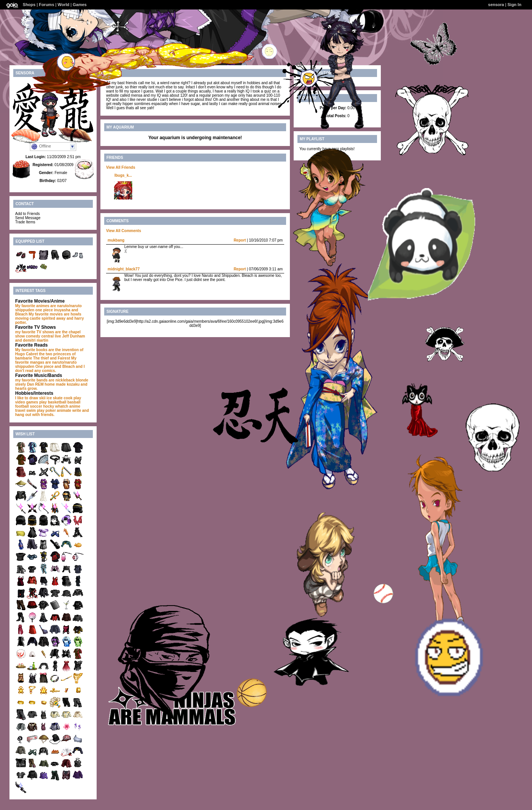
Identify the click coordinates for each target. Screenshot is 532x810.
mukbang (116, 240)
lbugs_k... (123, 175)
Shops (29, 5)
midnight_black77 (124, 269)
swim (31, 410)
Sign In (514, 5)
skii (42, 398)
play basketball (53, 402)
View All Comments (124, 231)
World (63, 5)
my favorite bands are (35, 380)
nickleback (65, 380)
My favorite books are (35, 350)
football (22, 406)
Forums (47, 5)
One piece (44, 367)
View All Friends (121, 167)
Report (240, 240)
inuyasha (62, 310)
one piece (44, 310)
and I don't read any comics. (50, 369)
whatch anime (68, 406)
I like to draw (27, 398)
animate (64, 410)
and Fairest (60, 358)
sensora (496, 5)
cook (68, 398)
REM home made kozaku (57, 384)
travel (20, 410)
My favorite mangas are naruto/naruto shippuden (46, 362)
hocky (49, 406)
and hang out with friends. (52, 413)
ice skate (55, 398)
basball (74, 402)
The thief (41, 358)
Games (80, 5)
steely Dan (25, 384)
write (77, 410)
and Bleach (65, 367)
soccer (36, 406)
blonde (82, 380)
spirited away (53, 318)
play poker (46, 410)
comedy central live (43, 336)
